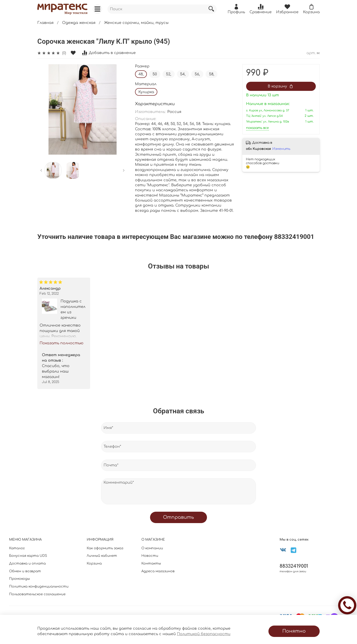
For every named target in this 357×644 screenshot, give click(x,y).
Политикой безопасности (204, 634)
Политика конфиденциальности (39, 586)
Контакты (151, 563)
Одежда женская (79, 23)
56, (197, 74)
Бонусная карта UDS (28, 556)
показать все (258, 128)
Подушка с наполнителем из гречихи (73, 309)
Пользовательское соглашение (37, 594)
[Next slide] (124, 170)
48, (141, 74)
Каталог (17, 548)
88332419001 (294, 566)
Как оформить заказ (105, 548)
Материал (146, 84)
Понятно (294, 631)
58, (212, 74)
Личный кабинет (102, 556)
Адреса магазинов (158, 571)
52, (169, 74)
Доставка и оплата (27, 563)
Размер (142, 66)
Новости (150, 556)
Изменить (281, 149)
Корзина (94, 563)
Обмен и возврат (25, 571)
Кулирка (146, 92)
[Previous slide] (41, 170)
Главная (45, 23)
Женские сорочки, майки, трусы (136, 23)
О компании (152, 548)
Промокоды (19, 579)
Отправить (178, 517)
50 (155, 74)
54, (183, 74)
